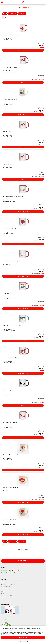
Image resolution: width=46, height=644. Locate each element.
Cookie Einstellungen (7, 598)
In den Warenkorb (23, 50)
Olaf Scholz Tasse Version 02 (11, 487)
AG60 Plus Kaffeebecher (10, 132)
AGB (3, 591)
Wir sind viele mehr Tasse (10, 100)
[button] (4, 14)
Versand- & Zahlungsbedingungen (10, 584)
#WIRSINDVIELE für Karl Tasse (11, 358)
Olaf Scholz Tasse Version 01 (11, 519)
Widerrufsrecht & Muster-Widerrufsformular (12, 582)
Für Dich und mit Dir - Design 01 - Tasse (14, 261)
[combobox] (13, 14)
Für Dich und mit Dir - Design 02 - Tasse (14, 229)
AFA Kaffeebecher (8, 164)
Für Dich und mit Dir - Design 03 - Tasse (14, 196)
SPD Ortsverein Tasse (9, 390)
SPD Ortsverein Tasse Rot (10, 423)
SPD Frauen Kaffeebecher (10, 67)
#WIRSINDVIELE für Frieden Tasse (12, 326)
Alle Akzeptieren (23, 638)
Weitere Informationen (23, 641)
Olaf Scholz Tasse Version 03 (11, 455)
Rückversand (5, 589)
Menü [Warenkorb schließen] (2, 2)
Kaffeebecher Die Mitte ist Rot (11, 35)
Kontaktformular (6, 587)
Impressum (5, 594)
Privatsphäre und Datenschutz (9, 596)
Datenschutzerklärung (6, 635)
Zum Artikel (23, 83)
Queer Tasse (7, 293)
